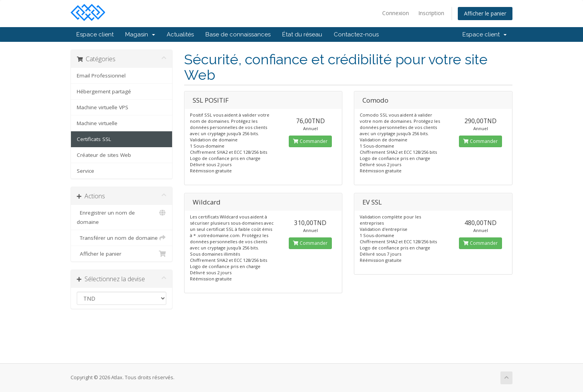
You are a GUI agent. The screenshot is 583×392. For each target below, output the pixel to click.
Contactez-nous (356, 34)
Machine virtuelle (97, 123)
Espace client (95, 34)
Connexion (396, 13)
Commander (310, 141)
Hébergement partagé (104, 91)
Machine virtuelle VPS (103, 107)
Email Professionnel (101, 76)
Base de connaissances (238, 34)
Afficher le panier (485, 13)
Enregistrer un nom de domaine (122, 217)
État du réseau (302, 34)
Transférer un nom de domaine (122, 238)
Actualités (180, 34)
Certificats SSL (94, 139)
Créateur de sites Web (104, 155)
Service (85, 171)
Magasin (140, 34)
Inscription (431, 13)
